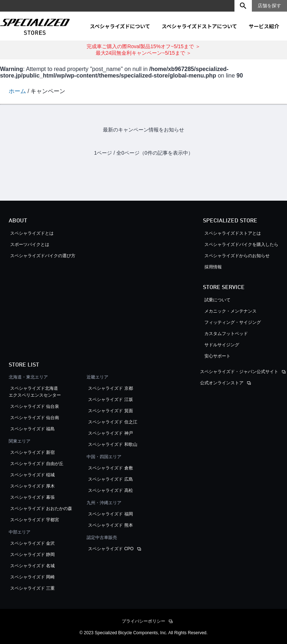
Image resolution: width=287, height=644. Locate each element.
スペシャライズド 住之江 (113, 422)
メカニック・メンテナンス (230, 311)
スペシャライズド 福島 (32, 429)
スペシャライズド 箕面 (110, 411)
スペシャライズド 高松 (110, 490)
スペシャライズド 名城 (32, 566)
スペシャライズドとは (32, 233)
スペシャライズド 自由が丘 (37, 464)
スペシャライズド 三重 (32, 588)
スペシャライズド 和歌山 (113, 444)
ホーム (17, 91)
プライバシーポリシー (143, 621)
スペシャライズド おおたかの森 (41, 509)
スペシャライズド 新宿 (32, 452)
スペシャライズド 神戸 (110, 433)
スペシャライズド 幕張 (32, 497)
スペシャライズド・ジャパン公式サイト (239, 372)
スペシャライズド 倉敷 (110, 468)
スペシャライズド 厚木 (32, 486)
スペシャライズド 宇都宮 (35, 520)
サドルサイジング (222, 345)
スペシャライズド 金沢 (32, 543)
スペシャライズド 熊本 (110, 525)
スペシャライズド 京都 (110, 388)
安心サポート (217, 356)
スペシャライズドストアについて (199, 26)
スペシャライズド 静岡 (32, 555)
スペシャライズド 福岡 (110, 514)
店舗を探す (269, 6)
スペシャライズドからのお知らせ (237, 256)
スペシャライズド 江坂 (110, 400)
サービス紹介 (264, 26)
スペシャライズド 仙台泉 (35, 406)
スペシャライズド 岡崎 (32, 577)
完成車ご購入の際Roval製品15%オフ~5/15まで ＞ (143, 46)
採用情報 (213, 267)
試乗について (217, 300)
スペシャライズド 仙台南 (35, 418)
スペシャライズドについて (120, 26)
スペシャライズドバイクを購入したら (241, 244)
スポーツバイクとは (30, 244)
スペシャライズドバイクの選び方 (45, 256)
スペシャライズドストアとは (233, 233)
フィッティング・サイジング (233, 322)
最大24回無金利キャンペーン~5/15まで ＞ (144, 53)
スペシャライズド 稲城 (32, 475)
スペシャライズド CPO (111, 549)
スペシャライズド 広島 (110, 479)
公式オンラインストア (222, 383)
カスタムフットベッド (226, 334)
